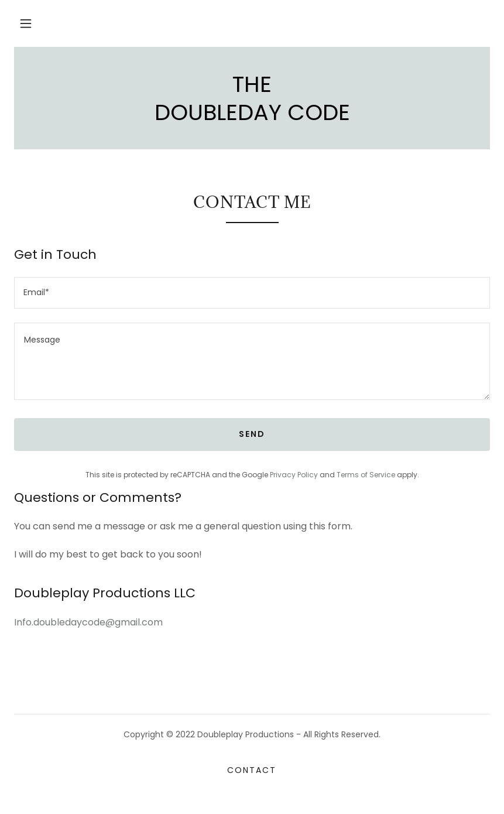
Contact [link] (252, 770)
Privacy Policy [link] (294, 475)
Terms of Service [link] (366, 475)
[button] (26, 23)
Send (252, 434)
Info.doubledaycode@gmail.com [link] (88, 622)
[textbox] (252, 293)
